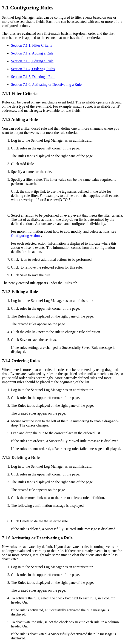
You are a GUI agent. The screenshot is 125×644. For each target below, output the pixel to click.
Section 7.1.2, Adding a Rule (32, 53)
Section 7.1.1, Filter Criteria (32, 45)
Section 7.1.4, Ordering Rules (33, 69)
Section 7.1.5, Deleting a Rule (33, 77)
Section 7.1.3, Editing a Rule (32, 61)
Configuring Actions (26, 236)
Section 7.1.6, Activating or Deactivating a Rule (46, 84)
